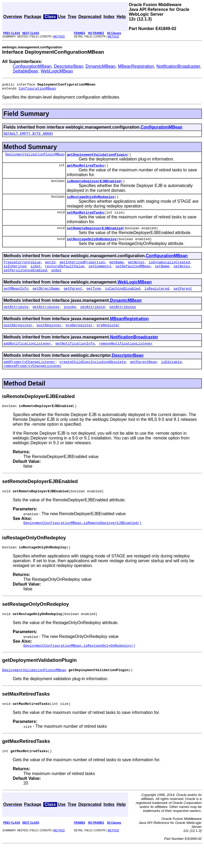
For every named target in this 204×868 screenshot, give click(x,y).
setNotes (182, 276)
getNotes (136, 271)
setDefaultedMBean (133, 276)
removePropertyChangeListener (32, 381)
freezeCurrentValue (22, 271)
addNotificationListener (27, 357)
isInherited (15, 276)
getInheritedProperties (82, 271)
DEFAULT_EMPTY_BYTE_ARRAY (28, 136)
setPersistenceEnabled (25, 280)
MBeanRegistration (136, 66)
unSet (56, 280)
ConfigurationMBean (32, 66)
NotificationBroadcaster (178, 66)
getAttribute (16, 319)
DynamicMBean (101, 66)
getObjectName (46, 299)
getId (50, 271)
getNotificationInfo (75, 357)
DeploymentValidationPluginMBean (35, 157)
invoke (70, 319)
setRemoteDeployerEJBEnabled (95, 235)
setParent (183, 299)
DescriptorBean (69, 66)
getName (116, 271)
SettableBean (25, 71)
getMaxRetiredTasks (85, 169)
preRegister (108, 338)
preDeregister (79, 338)
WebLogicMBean (57, 71)
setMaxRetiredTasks (85, 219)
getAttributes (46, 319)
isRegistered (157, 299)
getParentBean (143, 376)
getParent (73, 299)
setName (162, 276)
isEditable (171, 376)
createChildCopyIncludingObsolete (93, 376)
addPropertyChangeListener (29, 376)
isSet (35, 276)
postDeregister (18, 338)
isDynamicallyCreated (169, 271)
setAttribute (93, 319)
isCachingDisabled (123, 299)
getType (94, 299)
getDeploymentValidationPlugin (97, 158)
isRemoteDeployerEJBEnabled (94, 186)
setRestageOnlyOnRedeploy (92, 247)
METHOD (59, 37)
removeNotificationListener (126, 357)
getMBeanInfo (16, 299)
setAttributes (123, 319)
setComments (100, 276)
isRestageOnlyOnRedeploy (90, 202)
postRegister (49, 338)
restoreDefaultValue (65, 276)
